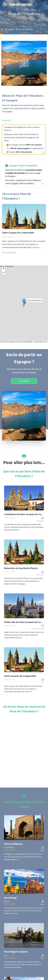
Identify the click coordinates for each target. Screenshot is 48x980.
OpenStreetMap (23, 342)
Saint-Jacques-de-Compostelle (18, 233)
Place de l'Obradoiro (26, 29)
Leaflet (5, 342)
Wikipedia (7, 120)
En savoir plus (9, 252)
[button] (24, 301)
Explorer (24, 381)
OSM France (43, 342)
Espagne (10, 29)
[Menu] (44, 5)
